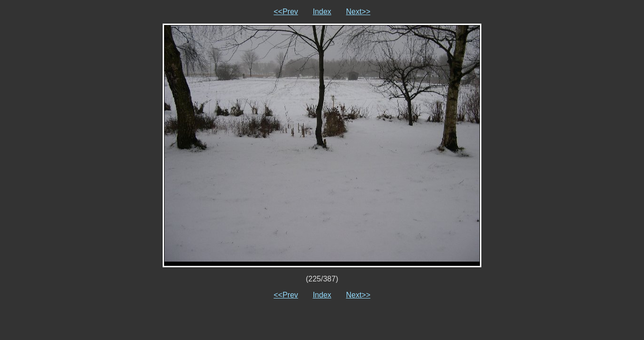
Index (322, 12)
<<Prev (286, 12)
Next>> (358, 12)
